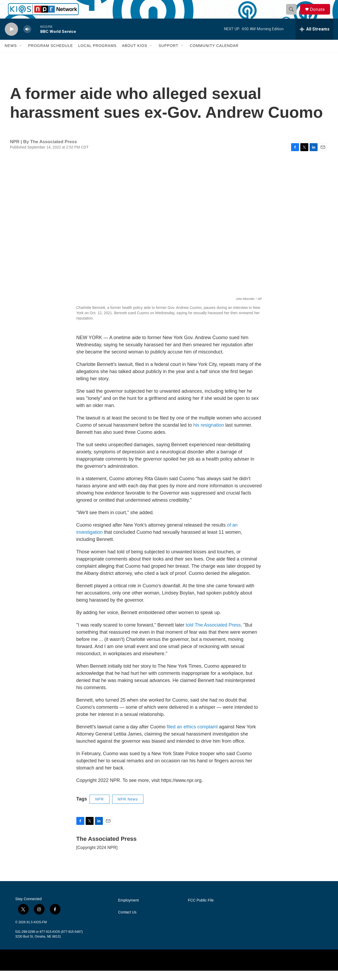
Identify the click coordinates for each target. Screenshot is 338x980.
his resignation (209, 434)
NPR (100, 808)
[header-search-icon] (293, 14)
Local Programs (97, 55)
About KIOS (135, 55)
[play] (11, 39)
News (11, 55)
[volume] (27, 39)
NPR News (128, 808)
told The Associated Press (213, 634)
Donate (320, 14)
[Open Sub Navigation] (21, 55)
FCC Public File (201, 910)
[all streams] (315, 38)
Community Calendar (214, 55)
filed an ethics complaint (192, 736)
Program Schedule (51, 55)
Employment (129, 910)
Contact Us (127, 922)
